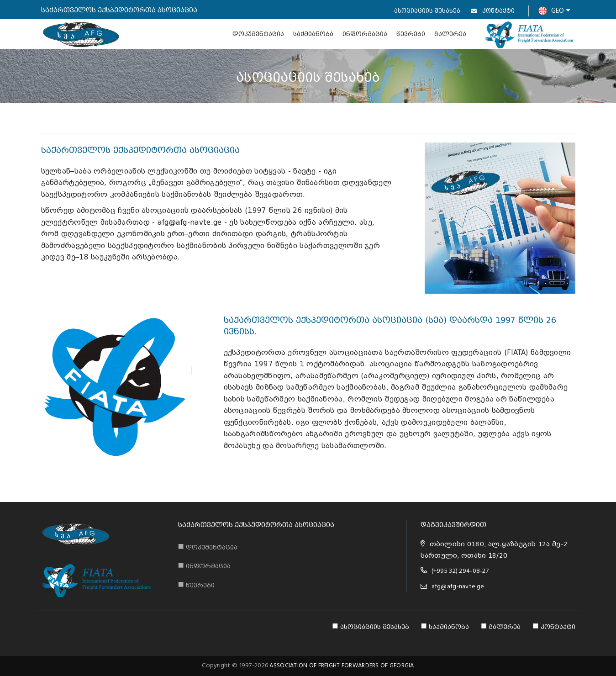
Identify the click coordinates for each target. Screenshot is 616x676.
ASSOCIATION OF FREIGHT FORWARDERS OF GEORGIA (342, 666)
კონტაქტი (493, 11)
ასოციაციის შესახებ (427, 11)
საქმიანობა (313, 34)
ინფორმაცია (365, 34)
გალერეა (450, 34)
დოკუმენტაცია (258, 34)
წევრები (411, 34)
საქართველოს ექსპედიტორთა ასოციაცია (256, 525)
